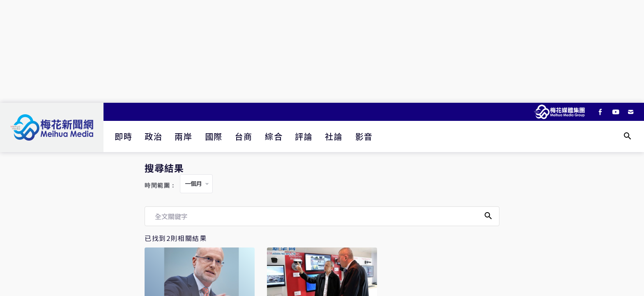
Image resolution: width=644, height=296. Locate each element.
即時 (123, 136)
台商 (244, 136)
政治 (153, 136)
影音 (364, 136)
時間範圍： (161, 186)
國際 (214, 136)
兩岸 (183, 136)
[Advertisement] (322, 51)
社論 (334, 136)
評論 (304, 136)
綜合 (274, 136)
